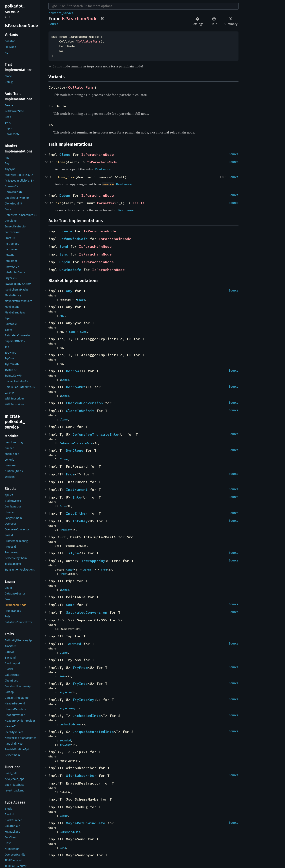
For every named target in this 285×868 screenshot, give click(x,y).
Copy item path (103, 19)
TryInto (80, 684)
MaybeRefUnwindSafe (85, 823)
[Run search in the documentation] (143, 6)
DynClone (75, 450)
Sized (81, 300)
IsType (72, 553)
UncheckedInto (87, 716)
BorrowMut (76, 387)
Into (77, 497)
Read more (103, 169)
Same (70, 605)
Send (64, 247)
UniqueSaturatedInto (93, 732)
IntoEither (77, 513)
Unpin (65, 262)
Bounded (65, 740)
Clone (65, 155)
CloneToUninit (80, 411)
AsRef (70, 570)
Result (139, 203)
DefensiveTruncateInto (95, 434)
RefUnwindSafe (74, 239)
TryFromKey (67, 708)
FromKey (65, 530)
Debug (65, 195)
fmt (58, 203)
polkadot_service (61, 13)
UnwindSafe (70, 270)
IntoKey (80, 521)
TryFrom (80, 668)
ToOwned (74, 644)
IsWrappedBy (93, 561)
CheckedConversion (84, 403)
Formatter (106, 203)
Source (53, 24)
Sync (64, 254)
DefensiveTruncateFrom (76, 443)
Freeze (66, 231)
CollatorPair (89, 41)
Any (69, 291)
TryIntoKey (83, 700)
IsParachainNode (97, 155)
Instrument (77, 490)
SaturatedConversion (87, 612)
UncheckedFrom (70, 724)
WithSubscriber (81, 776)
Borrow (72, 371)
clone (60, 162)
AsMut (87, 570)
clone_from (65, 177)
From (70, 474)
